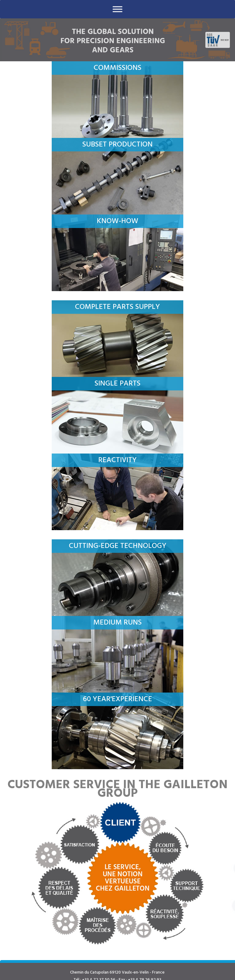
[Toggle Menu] (117, 9)
